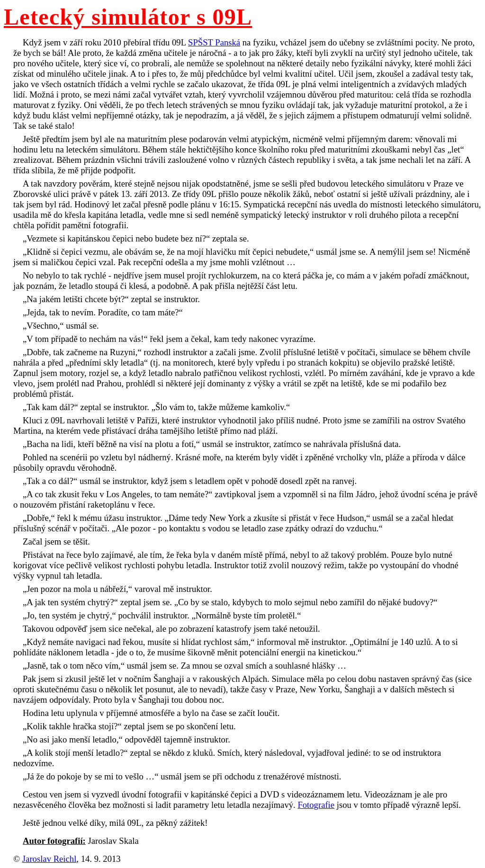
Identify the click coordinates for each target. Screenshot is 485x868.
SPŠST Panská (214, 42)
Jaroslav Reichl (49, 859)
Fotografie (316, 805)
